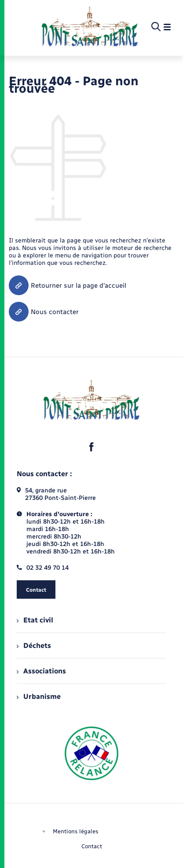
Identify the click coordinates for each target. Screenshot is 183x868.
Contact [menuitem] (92, 846)
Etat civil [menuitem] (35, 620)
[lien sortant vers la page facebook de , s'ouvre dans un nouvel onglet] (91, 447)
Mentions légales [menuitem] (76, 831)
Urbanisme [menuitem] (39, 696)
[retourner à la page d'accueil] (90, 27)
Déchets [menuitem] (34, 646)
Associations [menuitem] (41, 671)
